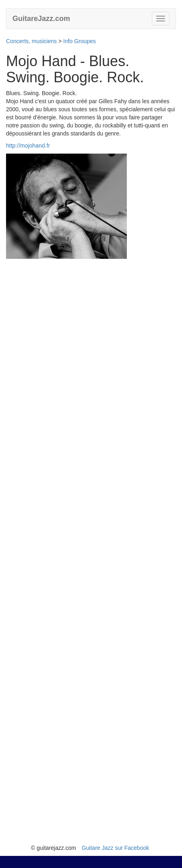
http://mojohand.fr (28, 146)
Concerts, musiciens (31, 41)
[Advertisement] (91, 551)
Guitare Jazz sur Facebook (115, 848)
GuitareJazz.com (41, 19)
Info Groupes (80, 41)
